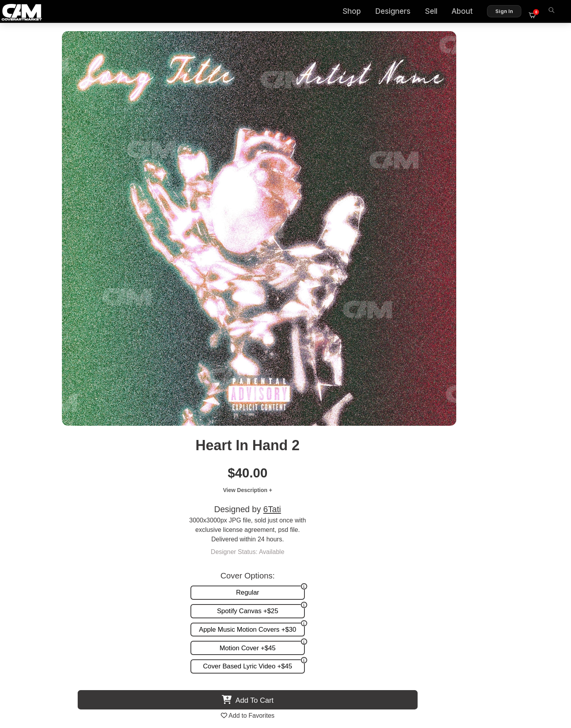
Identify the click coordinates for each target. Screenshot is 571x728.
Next (545, 413)
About (467, 12)
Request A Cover (353, 550)
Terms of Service (311, 688)
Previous (26, 413)
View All (331, 337)
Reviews (534, 550)
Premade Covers (353, 533)
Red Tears (95, 475)
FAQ (540, 542)
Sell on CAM (529, 558)
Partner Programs (521, 566)
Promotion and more (358, 558)
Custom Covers (351, 542)
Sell (436, 12)
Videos (339, 566)
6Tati (450, 117)
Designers (397, 12)
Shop (356, 12)
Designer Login (258, 688)
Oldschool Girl (222, 475)
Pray (349, 475)
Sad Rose (476, 475)
